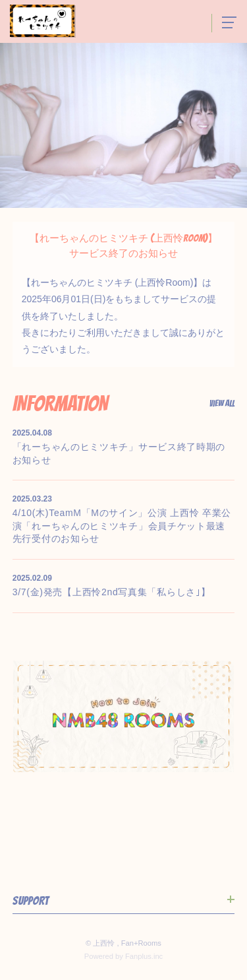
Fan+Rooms (141, 943)
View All (222, 404)
